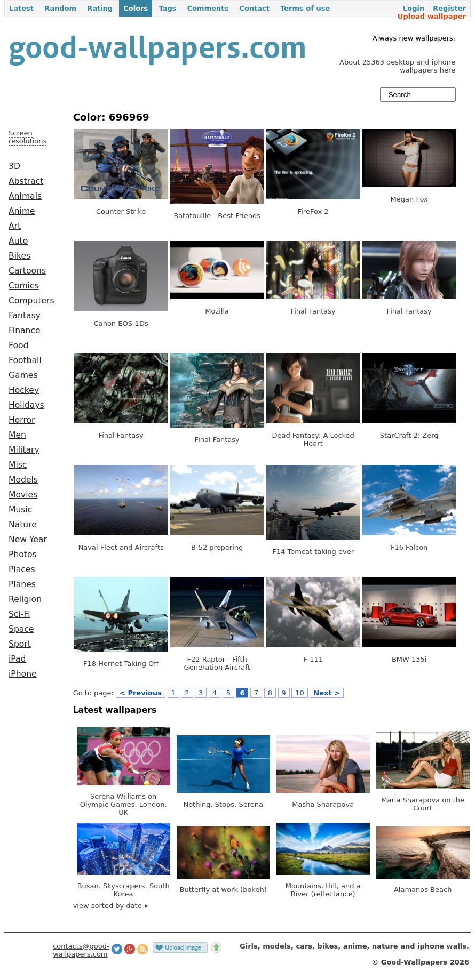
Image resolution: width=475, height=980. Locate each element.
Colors (136, 8)
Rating (100, 8)
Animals (25, 196)
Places (22, 569)
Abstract (26, 181)
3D (14, 166)
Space (21, 629)
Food (18, 346)
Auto (18, 241)
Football (25, 360)
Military (24, 450)
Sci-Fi (19, 614)
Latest (21, 8)
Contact (254, 8)
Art (15, 226)
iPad (17, 659)
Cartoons (27, 271)
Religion (25, 599)
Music (20, 510)
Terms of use (305, 8)
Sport (20, 644)
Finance (25, 331)
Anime (22, 211)
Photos (23, 555)
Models (23, 480)
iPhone (23, 674)
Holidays (26, 405)
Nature (23, 525)
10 (300, 693)
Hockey (24, 390)
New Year (28, 540)
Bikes (19, 256)
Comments (208, 8)
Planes (22, 584)
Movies (23, 495)
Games (23, 375)
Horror (22, 420)
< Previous (141, 693)
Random (60, 8)
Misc (18, 465)
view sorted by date (111, 906)
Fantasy (25, 316)
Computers (31, 301)
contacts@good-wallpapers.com (81, 950)
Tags (167, 8)
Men (17, 435)
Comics (24, 286)
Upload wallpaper (432, 16)
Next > (327, 693)
